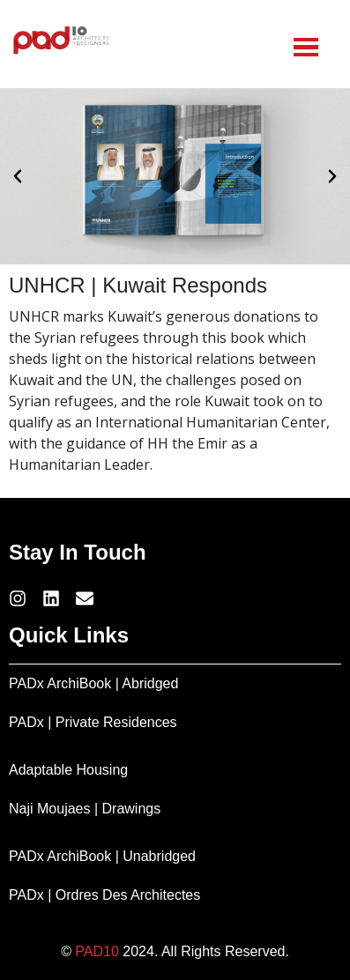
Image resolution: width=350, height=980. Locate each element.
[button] (18, 176)
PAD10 (97, 951)
